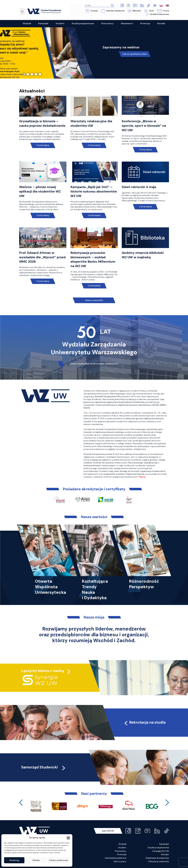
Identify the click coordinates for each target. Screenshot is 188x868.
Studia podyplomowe (158, 848)
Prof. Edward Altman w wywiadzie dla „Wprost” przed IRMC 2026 (43, 257)
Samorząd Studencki (44, 767)
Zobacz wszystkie (94, 300)
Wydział (122, 844)
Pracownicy (121, 851)
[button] (68, 838)
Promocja (122, 855)
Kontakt (165, 855)
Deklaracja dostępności (157, 858)
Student (122, 848)
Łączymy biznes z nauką (43, 671)
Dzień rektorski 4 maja (139, 187)
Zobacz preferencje (59, 860)
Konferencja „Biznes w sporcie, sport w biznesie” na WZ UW (144, 126)
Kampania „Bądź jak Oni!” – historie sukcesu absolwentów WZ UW (94, 191)
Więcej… (143, 477)
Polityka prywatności (159, 861)
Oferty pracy (120, 861)
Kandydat (164, 844)
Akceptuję (14, 860)
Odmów (36, 860)
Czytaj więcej (43, 145)
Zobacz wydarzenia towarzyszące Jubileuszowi (94, 364)
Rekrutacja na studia (145, 722)
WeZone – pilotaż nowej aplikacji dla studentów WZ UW (40, 191)
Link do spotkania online (135, 54)
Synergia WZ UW (161, 851)
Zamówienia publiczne (116, 858)
